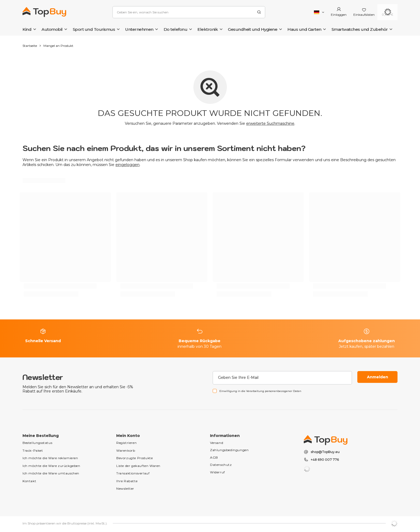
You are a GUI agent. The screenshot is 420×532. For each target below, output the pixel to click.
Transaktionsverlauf (133, 473)
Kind (27, 29)
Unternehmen (139, 29)
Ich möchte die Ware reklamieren (50, 458)
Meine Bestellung (41, 436)
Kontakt (29, 481)
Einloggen (339, 15)
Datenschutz (221, 465)
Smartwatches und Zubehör (360, 29)
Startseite (30, 46)
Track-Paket (33, 450)
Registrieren (126, 443)
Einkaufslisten (364, 15)
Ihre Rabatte (127, 481)
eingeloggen (127, 165)
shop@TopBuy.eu (325, 452)
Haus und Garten (304, 29)
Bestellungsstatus (37, 443)
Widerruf (217, 472)
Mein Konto (128, 436)
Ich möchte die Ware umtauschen (51, 473)
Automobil (52, 29)
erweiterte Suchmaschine (270, 123)
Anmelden (378, 377)
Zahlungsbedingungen (229, 450)
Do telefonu (176, 29)
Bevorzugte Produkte (134, 458)
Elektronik (208, 29)
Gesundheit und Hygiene (253, 29)
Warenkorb (126, 450)
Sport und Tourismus (94, 29)
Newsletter (43, 377)
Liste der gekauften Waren (138, 466)
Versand (217, 443)
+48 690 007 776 (325, 460)
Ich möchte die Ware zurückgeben (51, 466)
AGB (214, 457)
